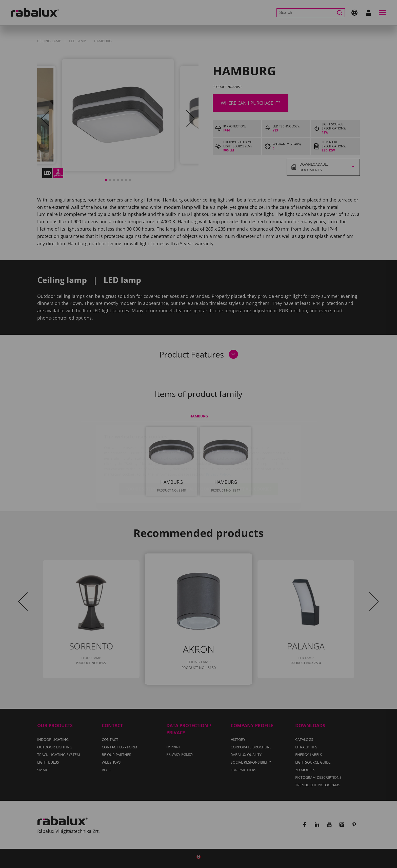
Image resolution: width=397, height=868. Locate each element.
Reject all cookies (195, 459)
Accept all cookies (251, 459)
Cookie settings (143, 459)
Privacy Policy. (218, 444)
